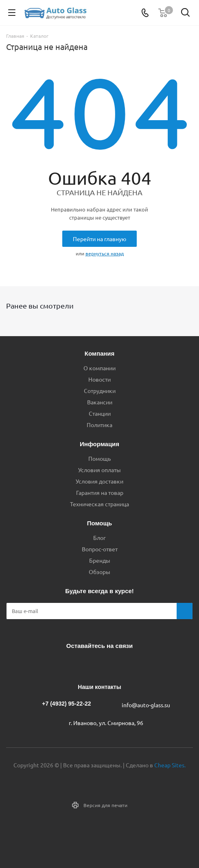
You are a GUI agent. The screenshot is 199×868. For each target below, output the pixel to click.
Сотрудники (100, 391)
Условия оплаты (99, 470)
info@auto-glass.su (146, 705)
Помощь (99, 458)
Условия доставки (99, 481)
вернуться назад (105, 253)
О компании (99, 368)
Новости (99, 379)
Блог (99, 538)
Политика (99, 425)
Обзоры (99, 572)
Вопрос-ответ (100, 549)
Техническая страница (99, 504)
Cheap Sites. (170, 765)
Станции (100, 413)
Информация (99, 444)
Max (128, 665)
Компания (100, 353)
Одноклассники (108, 665)
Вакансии (100, 402)
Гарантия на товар (100, 492)
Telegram (87, 665)
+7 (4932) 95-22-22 (66, 704)
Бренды (100, 560)
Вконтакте (67, 665)
